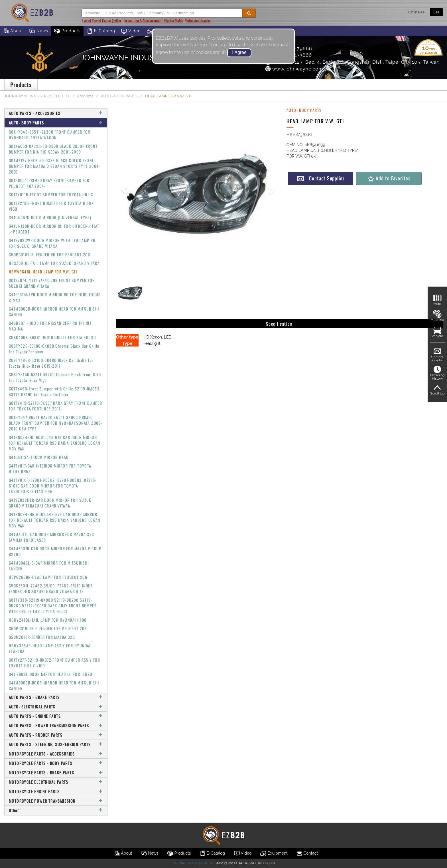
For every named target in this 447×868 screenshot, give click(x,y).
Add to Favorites (389, 178)
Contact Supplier (321, 178)
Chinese (417, 12)
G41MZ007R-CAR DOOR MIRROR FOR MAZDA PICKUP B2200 (55, 551)
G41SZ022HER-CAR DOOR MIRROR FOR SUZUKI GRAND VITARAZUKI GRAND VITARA (51, 503)
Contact (307, 853)
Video (131, 31)
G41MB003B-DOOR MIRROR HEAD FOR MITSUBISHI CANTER (54, 312)
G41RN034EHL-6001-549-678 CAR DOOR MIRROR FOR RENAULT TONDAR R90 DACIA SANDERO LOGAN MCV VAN (55, 443)
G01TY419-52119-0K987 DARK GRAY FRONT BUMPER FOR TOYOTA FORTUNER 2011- (55, 406)
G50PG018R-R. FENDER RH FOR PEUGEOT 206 (49, 254)
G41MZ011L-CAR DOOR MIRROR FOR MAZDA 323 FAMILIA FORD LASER (52, 537)
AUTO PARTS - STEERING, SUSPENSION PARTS (56, 744)
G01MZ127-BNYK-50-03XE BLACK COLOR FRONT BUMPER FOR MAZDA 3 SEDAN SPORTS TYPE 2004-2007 (55, 166)
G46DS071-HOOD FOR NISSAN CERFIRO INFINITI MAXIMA (51, 326)
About (13, 31)
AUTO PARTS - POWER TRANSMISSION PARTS (56, 725)
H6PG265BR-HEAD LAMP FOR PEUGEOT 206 (48, 577)
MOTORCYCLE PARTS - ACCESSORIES (56, 754)
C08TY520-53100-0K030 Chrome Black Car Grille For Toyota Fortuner (54, 349)
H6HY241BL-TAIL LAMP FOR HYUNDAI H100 (48, 620)
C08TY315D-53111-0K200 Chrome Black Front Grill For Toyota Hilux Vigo (55, 377)
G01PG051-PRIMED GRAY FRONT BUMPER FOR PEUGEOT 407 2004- (49, 183)
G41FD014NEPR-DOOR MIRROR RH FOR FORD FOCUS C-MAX (55, 297)
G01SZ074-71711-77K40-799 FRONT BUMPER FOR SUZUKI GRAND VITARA (52, 283)
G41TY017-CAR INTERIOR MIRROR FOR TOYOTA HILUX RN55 (50, 469)
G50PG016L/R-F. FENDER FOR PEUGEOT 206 (48, 628)
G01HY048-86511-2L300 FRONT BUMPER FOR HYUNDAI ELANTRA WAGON (50, 135)
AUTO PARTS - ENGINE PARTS (56, 716)
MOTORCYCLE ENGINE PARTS (56, 791)
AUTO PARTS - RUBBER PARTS (56, 735)
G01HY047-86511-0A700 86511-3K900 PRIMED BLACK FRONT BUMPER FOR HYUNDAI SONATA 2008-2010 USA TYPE (56, 423)
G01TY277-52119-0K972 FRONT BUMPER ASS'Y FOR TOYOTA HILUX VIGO (54, 663)
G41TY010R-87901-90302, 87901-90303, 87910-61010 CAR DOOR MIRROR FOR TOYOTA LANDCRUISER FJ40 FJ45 (53, 486)
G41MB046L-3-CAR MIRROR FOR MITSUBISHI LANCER (49, 566)
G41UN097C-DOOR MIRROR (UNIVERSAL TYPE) (50, 217)
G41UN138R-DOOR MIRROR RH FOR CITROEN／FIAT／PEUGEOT (54, 229)
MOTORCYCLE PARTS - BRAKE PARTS (56, 773)
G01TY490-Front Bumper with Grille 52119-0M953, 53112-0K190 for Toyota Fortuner (55, 391)
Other (56, 810)
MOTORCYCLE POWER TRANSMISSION (56, 801)
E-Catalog (101, 31)
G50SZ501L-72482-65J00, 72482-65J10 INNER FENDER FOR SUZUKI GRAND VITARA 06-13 (51, 588)
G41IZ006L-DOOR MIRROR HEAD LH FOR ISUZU (51, 674)
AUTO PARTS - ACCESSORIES (56, 113)
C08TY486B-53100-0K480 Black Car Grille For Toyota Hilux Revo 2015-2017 (51, 363)
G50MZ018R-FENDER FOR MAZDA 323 (42, 637)
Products (67, 31)
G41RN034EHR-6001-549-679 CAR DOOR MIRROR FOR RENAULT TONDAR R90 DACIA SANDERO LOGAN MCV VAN (55, 520)
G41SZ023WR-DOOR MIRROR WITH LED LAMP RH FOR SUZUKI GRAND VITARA (52, 243)
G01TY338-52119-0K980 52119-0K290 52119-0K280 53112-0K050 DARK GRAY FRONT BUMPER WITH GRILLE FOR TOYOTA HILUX (53, 606)
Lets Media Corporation (192, 863)
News (38, 31)
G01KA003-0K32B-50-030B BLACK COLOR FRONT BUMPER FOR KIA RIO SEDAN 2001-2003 (53, 149)
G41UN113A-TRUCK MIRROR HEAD (39, 457)
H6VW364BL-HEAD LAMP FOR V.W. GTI (43, 272)
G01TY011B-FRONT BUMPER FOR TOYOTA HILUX (51, 195)
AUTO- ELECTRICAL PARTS (56, 707)
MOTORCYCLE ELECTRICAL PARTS (56, 782)
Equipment (274, 853)
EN (436, 12)
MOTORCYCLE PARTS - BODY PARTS (56, 763)
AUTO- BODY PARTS (119, 96)
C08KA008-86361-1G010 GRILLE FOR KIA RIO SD (52, 337)
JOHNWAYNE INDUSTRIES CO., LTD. (37, 96)
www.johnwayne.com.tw (297, 69)
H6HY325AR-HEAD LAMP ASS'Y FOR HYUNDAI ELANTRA (50, 648)
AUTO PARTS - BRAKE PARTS (56, 697)
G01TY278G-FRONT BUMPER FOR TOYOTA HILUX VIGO (51, 206)
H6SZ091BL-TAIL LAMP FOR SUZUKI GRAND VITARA (54, 263)
